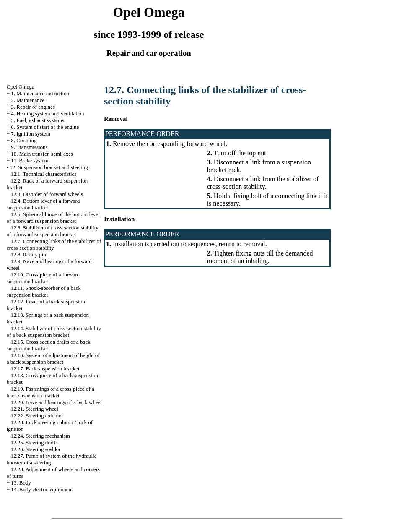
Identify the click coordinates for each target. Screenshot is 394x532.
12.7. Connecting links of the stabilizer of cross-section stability (54, 244)
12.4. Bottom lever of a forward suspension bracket (43, 204)
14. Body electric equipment (42, 489)
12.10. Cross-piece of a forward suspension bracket (43, 278)
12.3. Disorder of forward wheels (47, 194)
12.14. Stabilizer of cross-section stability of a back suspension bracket (54, 332)
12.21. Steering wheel (34, 409)
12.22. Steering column (36, 416)
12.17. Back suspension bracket (45, 369)
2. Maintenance (28, 100)
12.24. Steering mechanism (40, 436)
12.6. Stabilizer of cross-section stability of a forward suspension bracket (53, 231)
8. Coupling (24, 140)
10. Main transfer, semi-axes (42, 154)
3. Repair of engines (33, 107)
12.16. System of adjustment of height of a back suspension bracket (53, 359)
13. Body (21, 483)
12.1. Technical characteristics (43, 174)
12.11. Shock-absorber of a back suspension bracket (44, 291)
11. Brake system (30, 160)
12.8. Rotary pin (28, 254)
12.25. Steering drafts (34, 442)
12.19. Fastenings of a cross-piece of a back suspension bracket (51, 392)
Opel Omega (21, 87)
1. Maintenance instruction (40, 93)
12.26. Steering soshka (35, 449)
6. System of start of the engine (45, 127)
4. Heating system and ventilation (47, 113)
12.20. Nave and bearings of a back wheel (56, 402)
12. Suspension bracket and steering (49, 167)
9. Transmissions (29, 147)
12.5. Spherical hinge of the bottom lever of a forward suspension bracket (53, 218)
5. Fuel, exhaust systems (38, 120)
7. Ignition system (31, 134)
